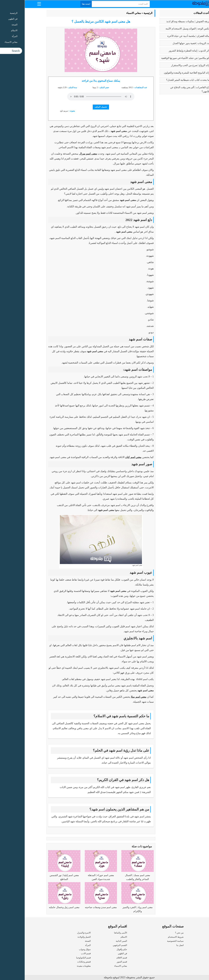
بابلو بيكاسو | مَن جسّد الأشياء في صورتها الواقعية (161, 58)
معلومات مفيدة (59, 966)
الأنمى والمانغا (96, 933)
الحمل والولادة (60, 937)
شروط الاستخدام (151, 937)
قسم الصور (97, 962)
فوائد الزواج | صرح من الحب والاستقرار (166, 65)
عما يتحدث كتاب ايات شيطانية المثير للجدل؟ (164, 80)
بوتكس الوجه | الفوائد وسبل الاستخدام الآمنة (164, 29)
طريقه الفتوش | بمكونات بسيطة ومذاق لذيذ (164, 21)
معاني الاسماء (109, 13)
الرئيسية (123, 13)
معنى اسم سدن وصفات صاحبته (76, 907)
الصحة (63, 941)
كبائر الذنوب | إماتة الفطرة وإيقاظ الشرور (165, 51)
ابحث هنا (62, 4)
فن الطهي (98, 953)
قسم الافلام (97, 958)
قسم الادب (61, 953)
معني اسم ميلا (114, 697)
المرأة (63, 945)
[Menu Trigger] (14, 4)
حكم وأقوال (97, 949)
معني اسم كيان (109, 457)
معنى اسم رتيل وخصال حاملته (39, 907)
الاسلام (99, 937)
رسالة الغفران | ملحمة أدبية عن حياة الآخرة (165, 36)
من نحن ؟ (155, 933)
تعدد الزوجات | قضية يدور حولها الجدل (167, 43)
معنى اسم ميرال (63, 154)
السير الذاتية (97, 941)
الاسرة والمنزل (59, 933)
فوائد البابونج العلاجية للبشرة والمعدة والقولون (163, 73)
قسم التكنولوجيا (59, 958)
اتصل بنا (155, 945)
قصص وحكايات (59, 962)
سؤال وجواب (60, 949)
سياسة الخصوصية (151, 941)
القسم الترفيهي (95, 945)
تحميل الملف (76, 107)
